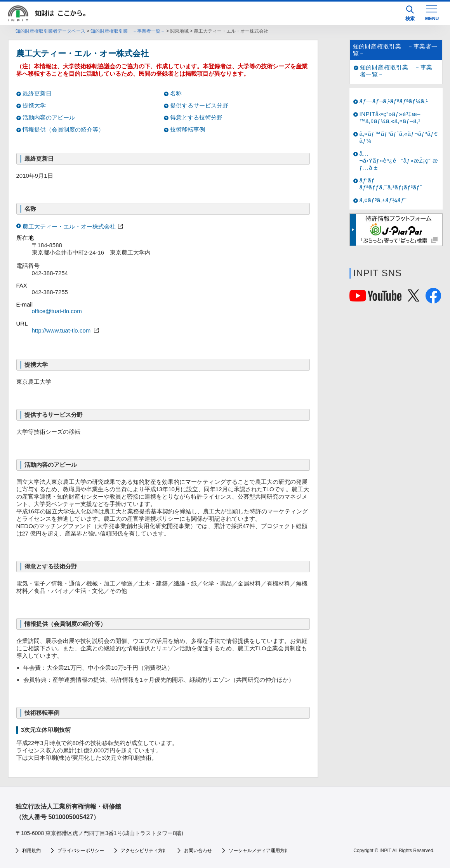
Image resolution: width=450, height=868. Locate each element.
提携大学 (34, 105)
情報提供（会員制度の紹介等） (63, 129)
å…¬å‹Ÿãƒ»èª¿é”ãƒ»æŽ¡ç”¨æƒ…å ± (399, 160)
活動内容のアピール (49, 117)
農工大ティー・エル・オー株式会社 (69, 226)
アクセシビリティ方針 (144, 851)
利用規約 (31, 851)
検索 (410, 13)
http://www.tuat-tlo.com (66, 330)
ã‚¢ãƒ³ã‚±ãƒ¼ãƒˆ (383, 200)
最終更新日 (37, 93)
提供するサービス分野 (199, 105)
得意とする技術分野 (196, 117)
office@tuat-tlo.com (57, 311)
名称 (176, 93)
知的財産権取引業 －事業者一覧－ (128, 31)
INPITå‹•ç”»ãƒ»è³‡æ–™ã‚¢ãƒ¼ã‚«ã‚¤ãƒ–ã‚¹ (390, 117)
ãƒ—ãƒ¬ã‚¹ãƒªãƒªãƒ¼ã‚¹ (394, 101)
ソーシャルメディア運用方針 (259, 851)
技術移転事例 (188, 129)
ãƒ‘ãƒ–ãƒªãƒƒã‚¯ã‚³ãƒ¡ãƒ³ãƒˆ (391, 184)
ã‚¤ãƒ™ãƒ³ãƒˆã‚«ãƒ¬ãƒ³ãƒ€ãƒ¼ (399, 137)
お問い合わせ (198, 851)
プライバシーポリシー (81, 851)
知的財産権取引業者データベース (50, 31)
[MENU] (432, 12)
